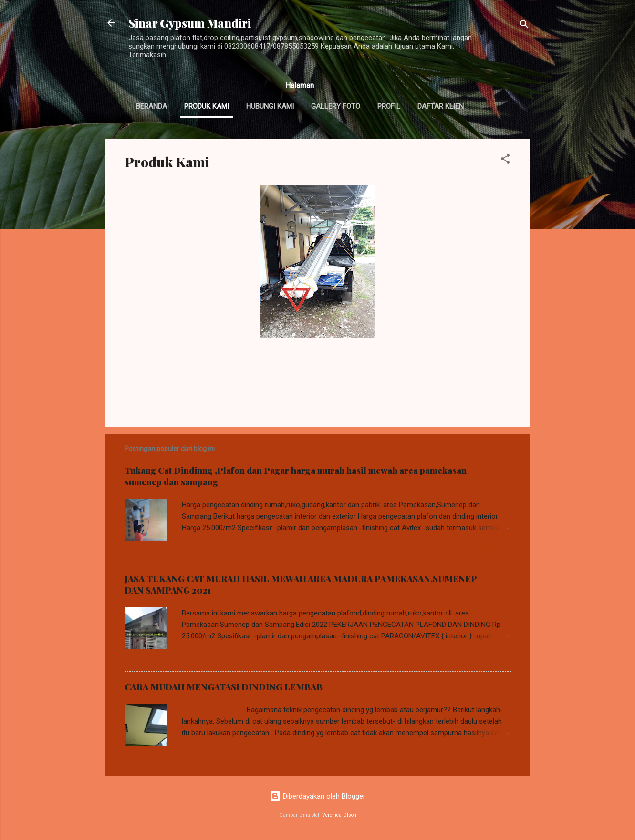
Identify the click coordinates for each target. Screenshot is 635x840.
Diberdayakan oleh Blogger (317, 796)
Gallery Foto (336, 106)
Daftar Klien (441, 106)
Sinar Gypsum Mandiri (190, 23)
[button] (505, 160)
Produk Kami (207, 106)
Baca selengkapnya (475, 549)
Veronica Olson (339, 815)
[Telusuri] (524, 26)
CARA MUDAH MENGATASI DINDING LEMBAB (224, 687)
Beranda (151, 106)
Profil (389, 106)
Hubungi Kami (270, 106)
